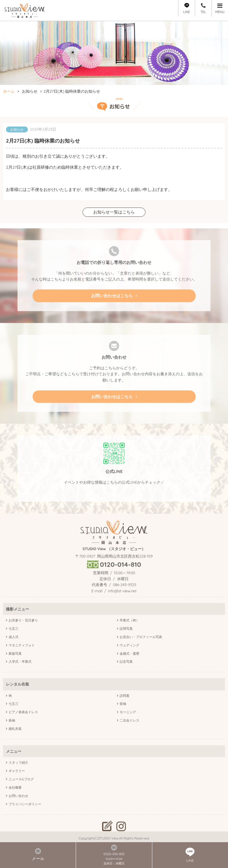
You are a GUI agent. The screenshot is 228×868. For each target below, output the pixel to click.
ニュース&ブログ (21, 791)
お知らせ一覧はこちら (114, 213)
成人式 (14, 649)
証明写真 (126, 641)
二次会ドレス (129, 733)
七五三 (14, 641)
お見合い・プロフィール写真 (141, 649)
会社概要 (15, 799)
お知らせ (30, 91)
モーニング (128, 724)
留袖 (123, 716)
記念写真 (126, 674)
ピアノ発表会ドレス (23, 724)
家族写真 (15, 665)
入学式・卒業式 (20, 674)
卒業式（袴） (129, 632)
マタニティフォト (22, 657)
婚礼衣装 (15, 741)
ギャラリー (17, 783)
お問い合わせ (18, 808)
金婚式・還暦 (129, 665)
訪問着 (125, 708)
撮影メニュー (18, 621)
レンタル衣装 (18, 696)
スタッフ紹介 (18, 775)
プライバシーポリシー (25, 816)
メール (38, 855)
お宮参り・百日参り (23, 632)
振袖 (12, 733)
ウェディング (129, 657)
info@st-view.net (122, 603)
